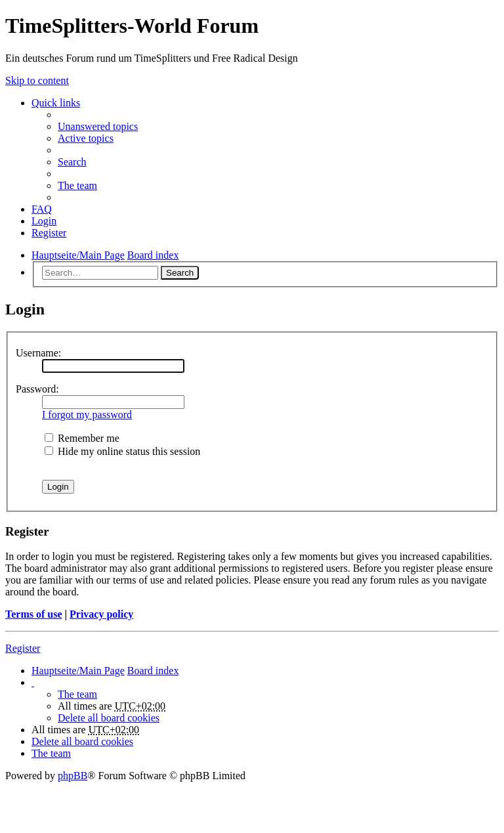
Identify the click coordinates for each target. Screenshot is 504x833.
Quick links (56, 103)
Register (23, 648)
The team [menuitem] (77, 185)
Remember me (82, 438)
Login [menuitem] (44, 221)
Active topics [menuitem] (86, 138)
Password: (37, 389)
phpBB (73, 776)
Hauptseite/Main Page (78, 671)
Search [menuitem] (72, 162)
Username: (38, 353)
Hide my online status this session (122, 451)
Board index (153, 671)
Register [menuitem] (49, 233)
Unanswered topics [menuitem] (98, 126)
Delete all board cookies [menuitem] (109, 718)
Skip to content (37, 80)
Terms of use (34, 614)
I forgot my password (87, 415)
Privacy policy (101, 614)
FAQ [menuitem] (42, 209)
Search (180, 273)
